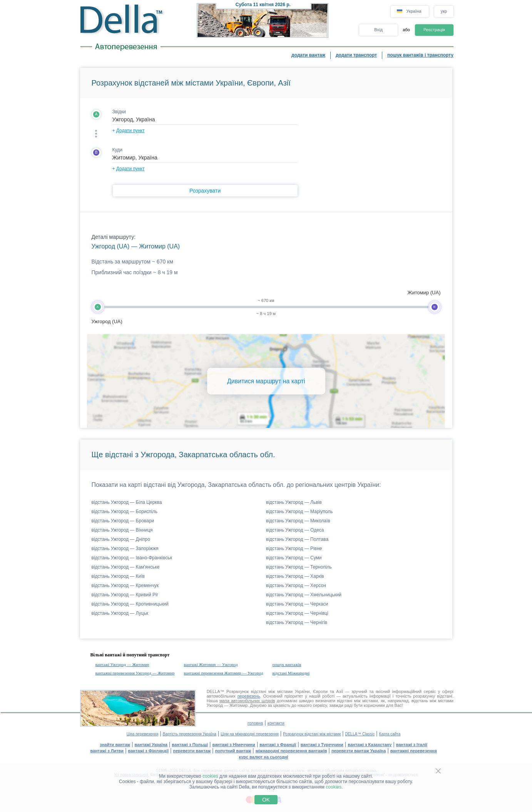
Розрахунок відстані (246, 691)
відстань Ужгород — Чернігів (297, 622)
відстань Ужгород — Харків (295, 576)
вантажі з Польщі (190, 745)
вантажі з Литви (107, 751)
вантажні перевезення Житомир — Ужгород (224, 673)
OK (266, 800)
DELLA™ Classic (360, 734)
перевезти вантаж (192, 751)
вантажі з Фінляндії (149, 751)
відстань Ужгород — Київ (118, 576)
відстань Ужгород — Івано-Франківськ (132, 558)
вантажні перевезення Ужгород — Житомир (135, 673)
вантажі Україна (151, 745)
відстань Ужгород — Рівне (294, 549)
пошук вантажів (287, 664)
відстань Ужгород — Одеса (295, 530)
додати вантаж (308, 55)
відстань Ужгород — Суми (294, 558)
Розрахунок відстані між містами (312, 734)
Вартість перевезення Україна (190, 734)
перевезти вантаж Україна (359, 751)
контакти (276, 723)
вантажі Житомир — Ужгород (211, 664)
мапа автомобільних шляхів (247, 701)
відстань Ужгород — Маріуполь (299, 512)
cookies (210, 776)
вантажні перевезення (414, 751)
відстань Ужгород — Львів (294, 502)
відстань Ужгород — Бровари (123, 521)
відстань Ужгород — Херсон (296, 586)
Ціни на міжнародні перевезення (250, 734)
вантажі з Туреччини (322, 745)
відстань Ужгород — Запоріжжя (125, 549)
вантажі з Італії (412, 745)
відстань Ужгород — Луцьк (120, 613)
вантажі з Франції (278, 745)
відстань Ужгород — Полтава (297, 539)
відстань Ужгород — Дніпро (121, 539)
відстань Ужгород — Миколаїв (298, 521)
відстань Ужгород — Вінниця (122, 530)
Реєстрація (434, 30)
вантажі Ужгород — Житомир (122, 664)
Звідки (119, 112)
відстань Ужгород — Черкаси (297, 604)
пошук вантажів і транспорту (420, 55)
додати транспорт (356, 55)
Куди (117, 150)
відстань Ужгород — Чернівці (297, 613)
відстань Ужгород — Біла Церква (127, 502)
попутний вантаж (233, 751)
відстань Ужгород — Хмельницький (304, 595)
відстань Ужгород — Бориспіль (125, 512)
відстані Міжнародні (291, 673)
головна (255, 723)
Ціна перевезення (143, 734)
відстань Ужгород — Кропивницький (130, 604)
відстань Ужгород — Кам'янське (126, 567)
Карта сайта (390, 734)
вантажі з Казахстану (370, 745)
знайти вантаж (115, 745)
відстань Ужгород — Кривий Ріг (125, 595)
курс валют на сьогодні (264, 757)
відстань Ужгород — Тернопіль (299, 567)
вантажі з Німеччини (234, 745)
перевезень (249, 696)
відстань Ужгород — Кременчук (125, 586)
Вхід (378, 30)
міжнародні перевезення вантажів (291, 751)
